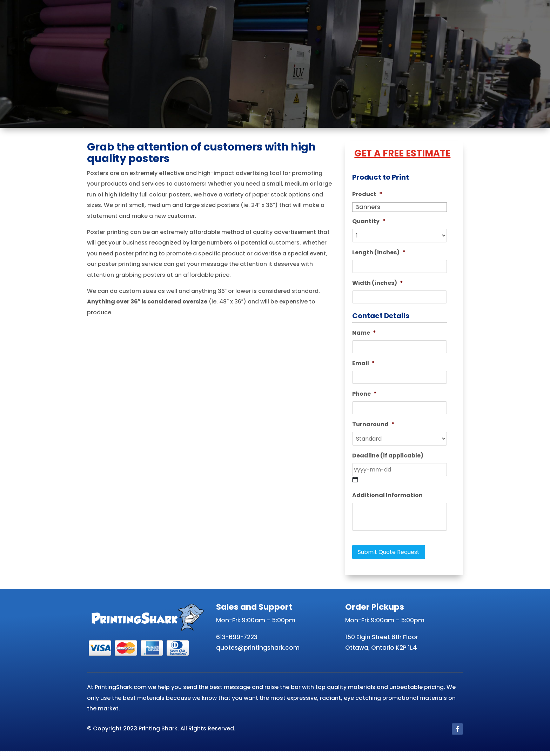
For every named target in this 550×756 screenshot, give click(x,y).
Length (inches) (379, 253)
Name (364, 333)
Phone (364, 394)
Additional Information (387, 496)
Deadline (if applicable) (388, 456)
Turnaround (373, 425)
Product (367, 195)
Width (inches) (378, 283)
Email (364, 364)
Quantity (369, 222)
